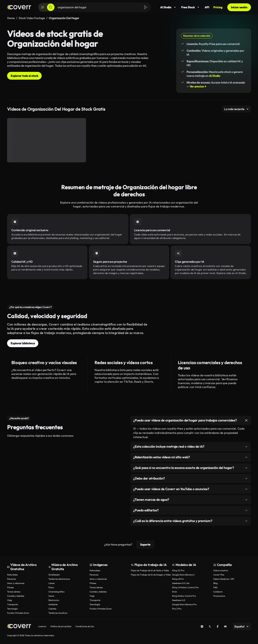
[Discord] (225, 626)
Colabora (218, 592)
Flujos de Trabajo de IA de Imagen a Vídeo (150, 575)
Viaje (9, 600)
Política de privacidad (61, 626)
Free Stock (191, 7)
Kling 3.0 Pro (178, 570)
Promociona (219, 596)
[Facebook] (218, 626)
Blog (215, 583)
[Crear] (43, 7)
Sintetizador (54, 575)
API (207, 7)
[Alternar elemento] (246, 420)
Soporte (145, 545)
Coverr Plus (219, 575)
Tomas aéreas (14, 592)
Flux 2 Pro (177, 609)
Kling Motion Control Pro (184, 596)
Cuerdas (52, 609)
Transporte (12, 604)
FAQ (215, 587)
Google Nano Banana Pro (184, 604)
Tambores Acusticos (58, 613)
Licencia (42, 626)
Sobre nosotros (221, 570)
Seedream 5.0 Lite (181, 583)
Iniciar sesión (239, 7)
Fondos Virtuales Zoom (18, 613)
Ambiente (53, 604)
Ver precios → (198, 86)
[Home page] (19, 627)
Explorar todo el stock (24, 76)
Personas (11, 579)
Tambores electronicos (59, 579)
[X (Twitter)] (210, 626)
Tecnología (12, 609)
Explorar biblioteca (23, 343)
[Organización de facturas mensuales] (47, 140)
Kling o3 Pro (178, 579)
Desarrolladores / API (224, 579)
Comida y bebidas (16, 596)
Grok (174, 592)
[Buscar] (51, 7)
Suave (51, 596)
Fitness (10, 587)
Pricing (218, 7)
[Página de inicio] (19, 7)
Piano (51, 587)
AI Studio (169, 7)
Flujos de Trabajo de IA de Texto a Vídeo (150, 570)
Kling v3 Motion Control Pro (185, 587)
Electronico (54, 600)
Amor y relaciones (16, 583)
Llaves (51, 583)
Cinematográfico (56, 592)
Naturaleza (12, 575)
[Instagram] (202, 626)
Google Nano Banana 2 (183, 575)
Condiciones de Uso (85, 626)
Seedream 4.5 (178, 600)
